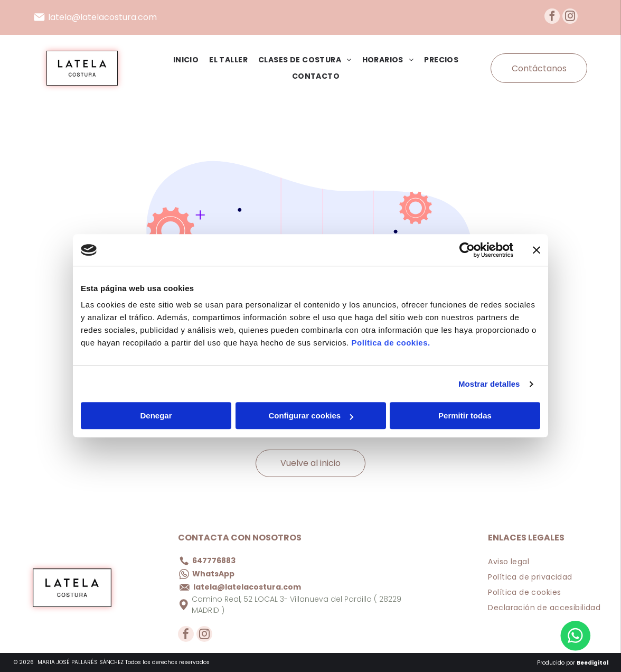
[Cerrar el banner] (537, 250)
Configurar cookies (311, 416)
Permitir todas (465, 416)
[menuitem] (181, 60)
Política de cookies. (391, 343)
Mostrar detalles (489, 384)
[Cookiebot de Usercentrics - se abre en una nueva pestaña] (467, 250)
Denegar (156, 416)
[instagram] (570, 17)
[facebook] (552, 17)
